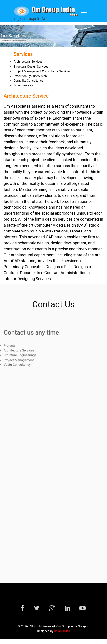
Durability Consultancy (28, 81)
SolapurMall (62, 631)
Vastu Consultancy (17, 366)
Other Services (23, 85)
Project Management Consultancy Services (42, 71)
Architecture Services (19, 352)
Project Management (19, 362)
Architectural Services (28, 62)
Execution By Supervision (30, 76)
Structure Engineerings (20, 357)
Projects (10, 347)
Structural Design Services (31, 67)
